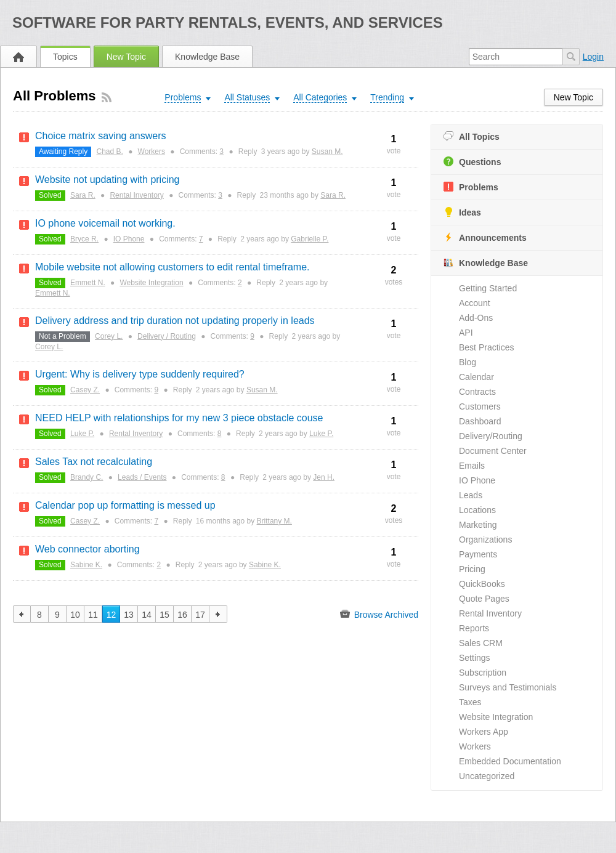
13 (129, 615)
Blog (468, 362)
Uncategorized (487, 776)
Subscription (483, 673)
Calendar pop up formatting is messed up (125, 505)
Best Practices (486, 347)
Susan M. (327, 152)
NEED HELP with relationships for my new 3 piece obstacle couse (179, 418)
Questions (472, 162)
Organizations (485, 540)
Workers (475, 746)
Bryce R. (84, 239)
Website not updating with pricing (107, 180)
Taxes (470, 702)
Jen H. (324, 477)
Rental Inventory (490, 613)
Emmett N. (88, 283)
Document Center (493, 451)
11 (93, 615)
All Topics (472, 136)
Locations (477, 510)
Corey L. (109, 336)
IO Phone (477, 480)
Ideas (462, 212)
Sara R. (83, 195)
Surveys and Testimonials (508, 687)
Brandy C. (87, 477)
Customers (480, 406)
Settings (475, 658)
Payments (478, 554)
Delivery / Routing (167, 336)
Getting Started (488, 288)
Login (593, 57)
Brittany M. (274, 521)
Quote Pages (484, 599)
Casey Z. (85, 390)
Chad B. (110, 152)
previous (22, 614)
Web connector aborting (87, 549)
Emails (472, 466)
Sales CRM (481, 643)
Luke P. (82, 434)
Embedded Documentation (510, 761)
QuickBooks (482, 584)
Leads (471, 495)
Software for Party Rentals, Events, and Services (228, 22)
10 (75, 615)
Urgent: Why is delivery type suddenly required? (140, 374)
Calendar (476, 377)
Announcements (485, 237)
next (218, 614)
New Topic (126, 57)
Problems (471, 187)
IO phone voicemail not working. (105, 223)
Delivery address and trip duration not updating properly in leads (175, 321)
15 (164, 615)
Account (475, 303)
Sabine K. (86, 565)
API (466, 333)
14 (147, 615)
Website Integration (496, 717)
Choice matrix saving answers (101, 136)
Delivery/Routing (491, 436)
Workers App (484, 732)
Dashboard (480, 421)
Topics (65, 57)
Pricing (472, 569)
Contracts (477, 392)
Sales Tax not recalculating (94, 462)
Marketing (478, 525)
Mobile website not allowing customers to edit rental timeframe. (172, 267)
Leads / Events (142, 477)
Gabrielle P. (310, 239)
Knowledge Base (207, 57)
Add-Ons (476, 318)
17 (200, 615)
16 (182, 615)
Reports (474, 628)
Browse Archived (379, 614)
